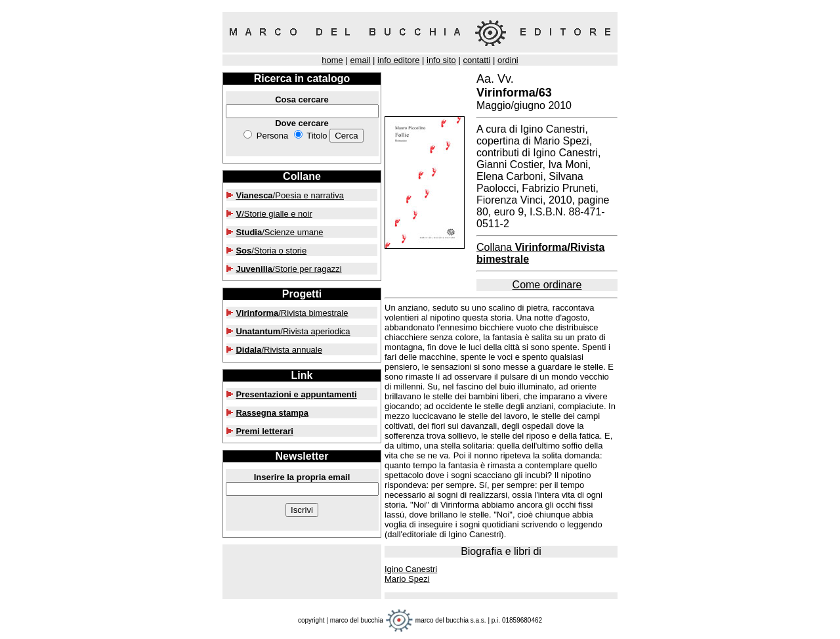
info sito (441, 60)
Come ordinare (547, 285)
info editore (398, 60)
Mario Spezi (407, 579)
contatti (476, 60)
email (360, 60)
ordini (508, 60)
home (332, 60)
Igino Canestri (411, 569)
